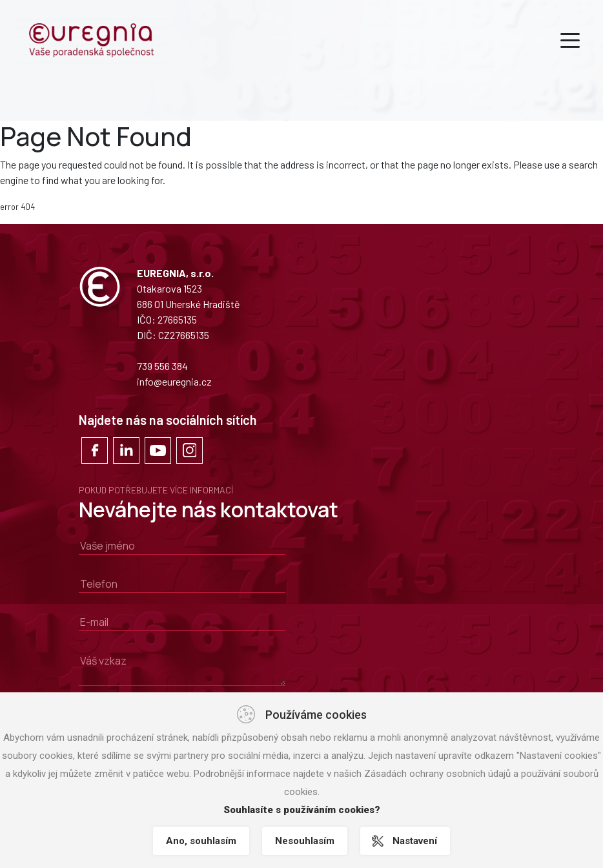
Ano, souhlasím (201, 841)
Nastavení (415, 841)
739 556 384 (162, 366)
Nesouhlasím (305, 841)
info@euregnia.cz (174, 381)
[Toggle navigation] (570, 39)
